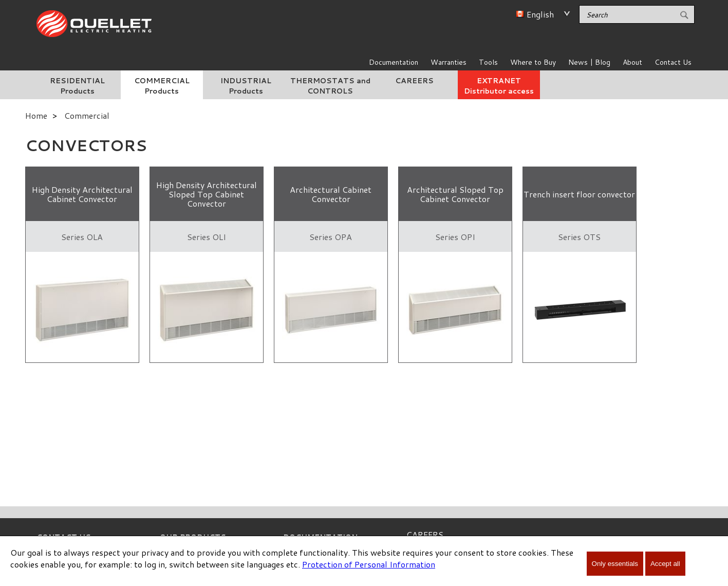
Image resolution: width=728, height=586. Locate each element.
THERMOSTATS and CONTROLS (330, 86)
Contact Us (673, 62)
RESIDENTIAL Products (77, 86)
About (632, 62)
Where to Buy (533, 62)
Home (36, 115)
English (540, 14)
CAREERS (414, 81)
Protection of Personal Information (369, 564)
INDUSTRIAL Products (246, 86)
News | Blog (589, 62)
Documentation (394, 62)
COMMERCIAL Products (162, 86)
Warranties (449, 62)
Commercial (87, 115)
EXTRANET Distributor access (499, 86)
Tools (488, 62)
